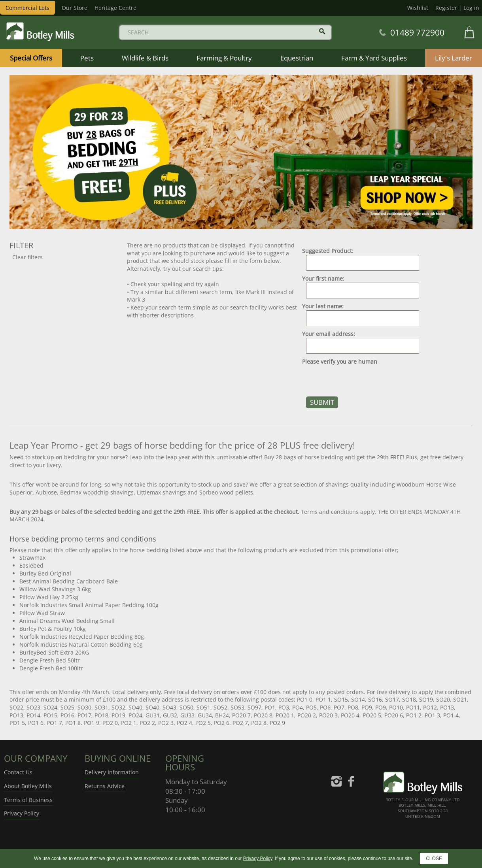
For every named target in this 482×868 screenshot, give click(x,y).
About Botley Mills (28, 786)
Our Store (75, 8)
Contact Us (18, 772)
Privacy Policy (22, 813)
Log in (471, 8)
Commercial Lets (27, 8)
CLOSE (434, 859)
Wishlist (418, 8)
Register (446, 8)
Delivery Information (112, 772)
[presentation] (362, 381)
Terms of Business (28, 800)
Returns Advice (105, 786)
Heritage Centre (115, 8)
